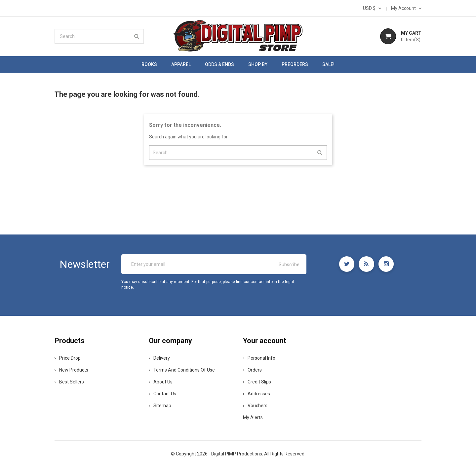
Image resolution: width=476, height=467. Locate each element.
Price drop (68, 358)
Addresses (257, 394)
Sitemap (160, 406)
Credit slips (257, 382)
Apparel (181, 64)
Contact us (162, 394)
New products (71, 370)
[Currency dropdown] (372, 8)
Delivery (159, 358)
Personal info (259, 358)
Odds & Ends (219, 64)
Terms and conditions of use (182, 370)
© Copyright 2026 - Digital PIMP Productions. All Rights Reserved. (238, 454)
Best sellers (69, 382)
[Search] (99, 36)
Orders (252, 370)
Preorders (295, 64)
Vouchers (255, 406)
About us (161, 382)
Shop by (258, 64)
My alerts (253, 417)
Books (149, 64)
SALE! (328, 64)
